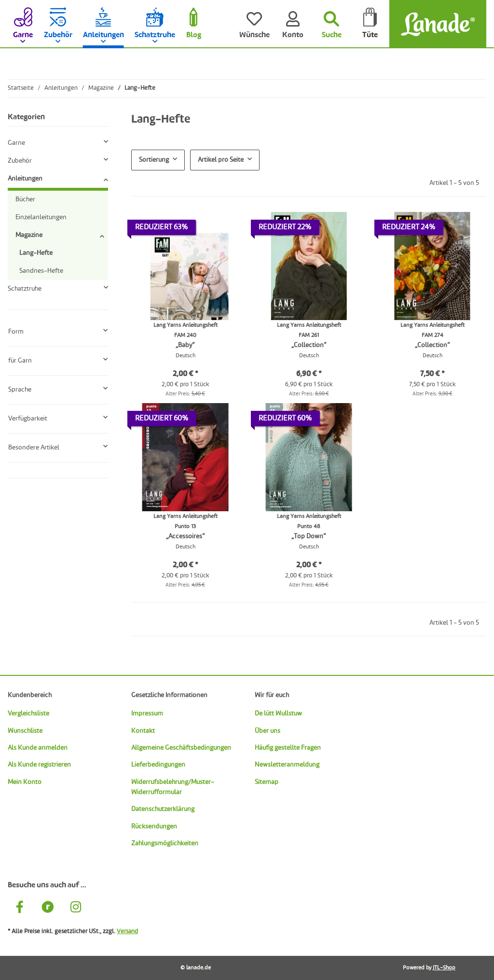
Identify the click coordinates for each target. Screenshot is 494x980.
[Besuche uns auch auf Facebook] (20, 908)
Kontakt (143, 731)
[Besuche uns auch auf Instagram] (76, 908)
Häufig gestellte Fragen (288, 748)
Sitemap (267, 782)
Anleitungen (25, 179)
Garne (16, 143)
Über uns (268, 731)
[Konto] (293, 24)
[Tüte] (370, 24)
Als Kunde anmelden (38, 748)
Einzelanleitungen (41, 217)
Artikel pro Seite (221, 160)
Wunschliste (25, 731)
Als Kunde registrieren (39, 765)
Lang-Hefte (36, 253)
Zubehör (20, 161)
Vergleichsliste (28, 714)
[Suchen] (331, 24)
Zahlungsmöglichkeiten (165, 843)
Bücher (25, 199)
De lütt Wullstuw (278, 714)
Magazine (29, 235)
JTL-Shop (444, 968)
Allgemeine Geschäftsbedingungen (181, 748)
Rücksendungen (154, 826)
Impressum (147, 714)
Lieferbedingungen (158, 765)
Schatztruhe (25, 289)
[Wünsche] (254, 24)
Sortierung (154, 160)
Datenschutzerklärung (163, 809)
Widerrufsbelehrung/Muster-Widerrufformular (173, 787)
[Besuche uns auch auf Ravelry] (48, 908)
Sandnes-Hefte (41, 271)
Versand (127, 931)
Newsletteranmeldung (287, 765)
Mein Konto (25, 782)
